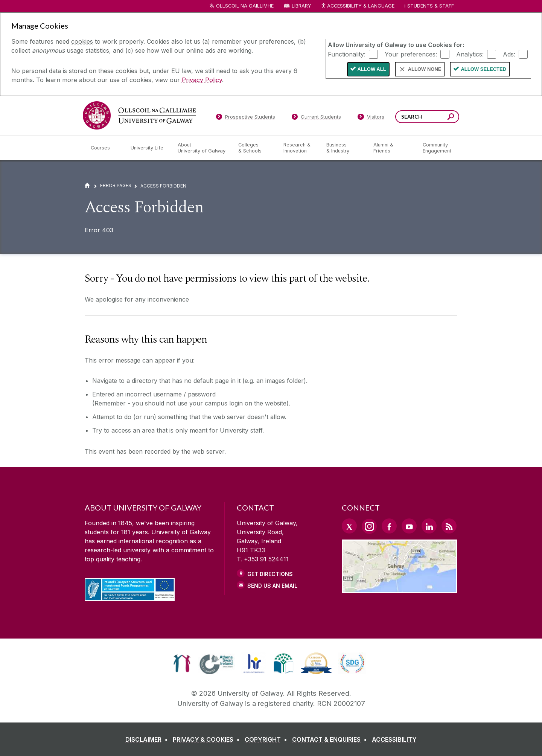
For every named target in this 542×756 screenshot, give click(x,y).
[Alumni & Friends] (392, 148)
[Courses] (105, 148)
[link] (182, 663)
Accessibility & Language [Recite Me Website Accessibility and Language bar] (358, 6)
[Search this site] (451, 118)
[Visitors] (371, 118)
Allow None (425, 69)
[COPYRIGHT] (267, 739)
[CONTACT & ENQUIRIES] (331, 739)
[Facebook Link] (389, 526)
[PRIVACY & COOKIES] (208, 739)
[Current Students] (317, 118)
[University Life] (148, 148)
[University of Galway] (139, 115)
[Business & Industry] (344, 148)
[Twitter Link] (349, 526)
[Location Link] (400, 588)
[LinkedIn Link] (429, 526)
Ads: (509, 54)
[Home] (87, 185)
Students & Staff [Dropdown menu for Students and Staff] (431, 6)
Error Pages (116, 185)
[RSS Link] (449, 526)
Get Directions (270, 574)
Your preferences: (411, 54)
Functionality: (347, 54)
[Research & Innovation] (299, 148)
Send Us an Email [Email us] (272, 586)
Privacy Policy (202, 80)
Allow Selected (483, 69)
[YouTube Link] (409, 526)
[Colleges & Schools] (255, 148)
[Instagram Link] (369, 526)
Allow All (372, 69)
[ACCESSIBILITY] (394, 739)
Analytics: (470, 54)
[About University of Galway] (202, 148)
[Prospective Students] (245, 118)
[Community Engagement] (437, 148)
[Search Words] (427, 117)
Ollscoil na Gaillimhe (245, 6)
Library (301, 6)
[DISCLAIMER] (148, 739)
